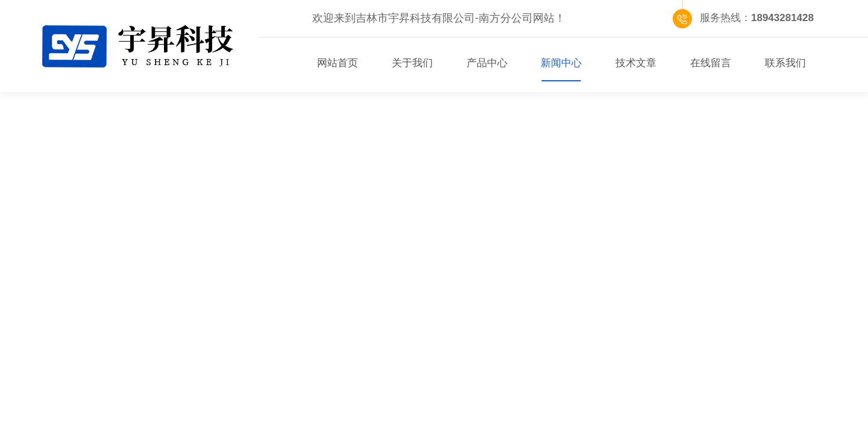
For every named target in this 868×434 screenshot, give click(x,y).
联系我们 (785, 63)
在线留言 (711, 63)
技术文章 (636, 63)
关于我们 (412, 63)
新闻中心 (561, 63)
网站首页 (338, 63)
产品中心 (487, 63)
